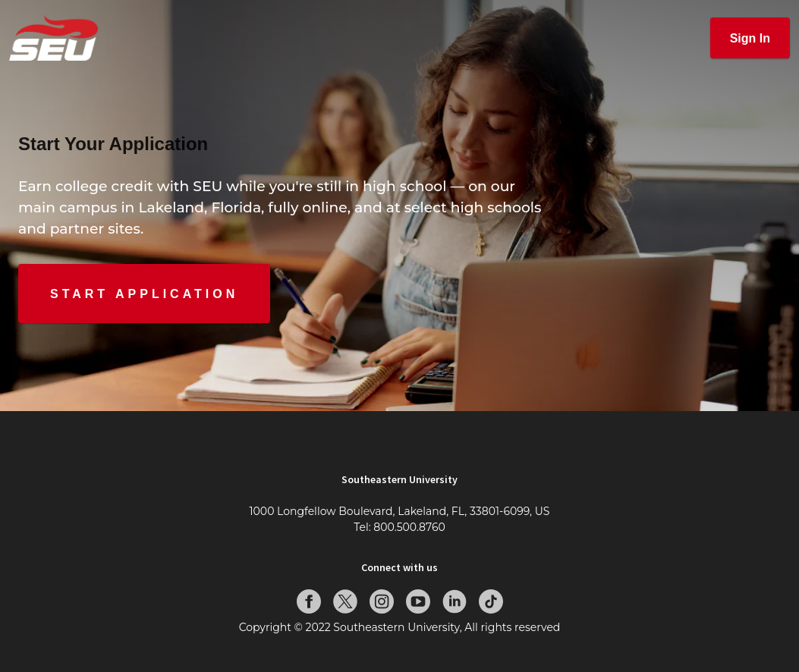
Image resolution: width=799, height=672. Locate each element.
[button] (750, 38)
